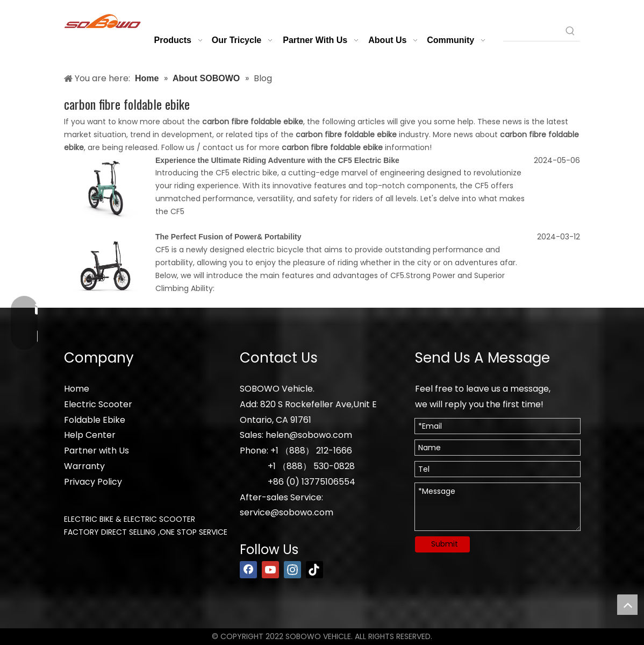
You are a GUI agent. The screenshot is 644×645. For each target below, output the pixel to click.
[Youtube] (270, 570)
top (627, 605)
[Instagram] (292, 570)
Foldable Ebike (95, 420)
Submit (445, 544)
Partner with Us (96, 451)
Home (77, 389)
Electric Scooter (98, 404)
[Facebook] (248, 570)
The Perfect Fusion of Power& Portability (228, 237)
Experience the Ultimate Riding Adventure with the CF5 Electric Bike (277, 160)
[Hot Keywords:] (570, 31)
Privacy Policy (93, 482)
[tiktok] (314, 570)
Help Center (90, 435)
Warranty (84, 466)
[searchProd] (532, 31)
